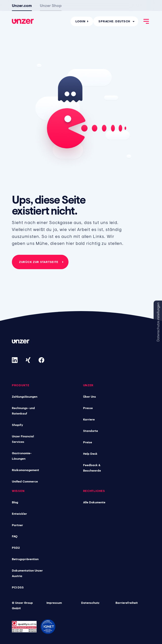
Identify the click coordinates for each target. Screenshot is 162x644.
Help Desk (90, 454)
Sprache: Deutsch (114, 21)
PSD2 (16, 548)
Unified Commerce (25, 482)
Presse (88, 408)
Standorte (91, 431)
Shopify (17, 425)
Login (81, 21)
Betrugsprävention (25, 559)
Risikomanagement (25, 470)
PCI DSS (18, 587)
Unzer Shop (51, 5)
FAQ (15, 536)
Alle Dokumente (94, 502)
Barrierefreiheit (127, 603)
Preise (88, 442)
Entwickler (19, 514)
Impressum (54, 603)
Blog (15, 502)
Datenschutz (90, 603)
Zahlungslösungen (25, 397)
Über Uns (90, 397)
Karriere (89, 419)
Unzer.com (22, 5)
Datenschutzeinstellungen (158, 322)
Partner (17, 525)
